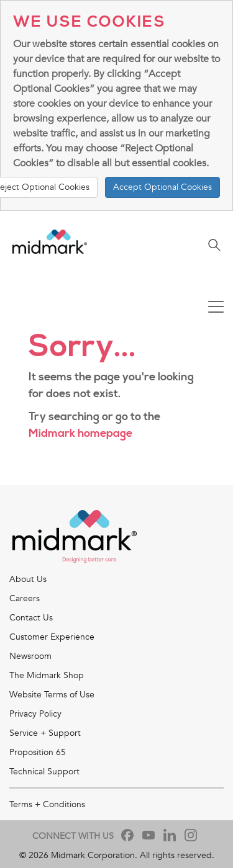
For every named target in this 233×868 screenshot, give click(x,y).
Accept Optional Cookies (162, 187)
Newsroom (30, 656)
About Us (28, 579)
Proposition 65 (38, 752)
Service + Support (45, 733)
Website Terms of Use (52, 695)
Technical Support (44, 772)
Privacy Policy (35, 714)
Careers (25, 598)
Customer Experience (52, 637)
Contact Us (31, 618)
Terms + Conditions (47, 804)
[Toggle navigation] (216, 308)
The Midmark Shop (47, 675)
